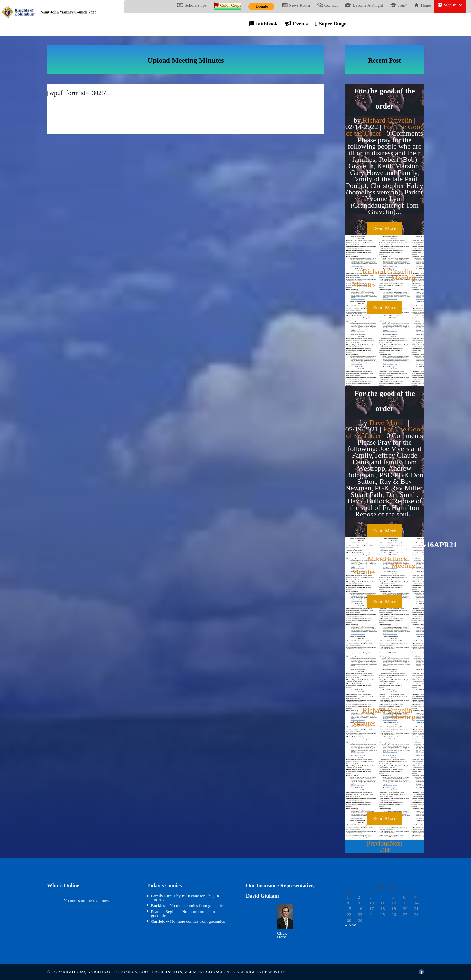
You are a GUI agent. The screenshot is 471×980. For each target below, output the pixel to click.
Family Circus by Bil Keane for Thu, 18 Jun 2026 (185, 898)
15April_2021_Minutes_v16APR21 (401, 545)
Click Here (282, 935)
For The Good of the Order (385, 130)
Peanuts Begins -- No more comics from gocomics (185, 913)
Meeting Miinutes (384, 696)
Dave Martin (388, 422)
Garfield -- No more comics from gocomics (188, 921)
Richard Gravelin (387, 120)
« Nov (350, 925)
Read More (385, 228)
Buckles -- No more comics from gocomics (188, 906)
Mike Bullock (388, 559)
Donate (262, 6)
